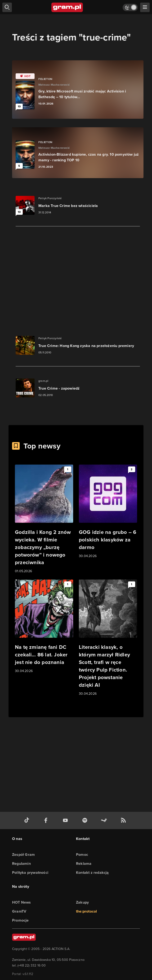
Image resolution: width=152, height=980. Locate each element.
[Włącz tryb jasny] (130, 7)
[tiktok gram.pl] (28, 820)
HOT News (22, 902)
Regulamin (21, 864)
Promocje (20, 920)
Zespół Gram (23, 855)
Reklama (84, 864)
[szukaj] (7, 7)
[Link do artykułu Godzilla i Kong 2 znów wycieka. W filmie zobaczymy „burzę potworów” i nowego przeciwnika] (44, 519)
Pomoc (82, 855)
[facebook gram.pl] (47, 820)
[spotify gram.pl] (86, 820)
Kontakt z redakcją (92, 872)
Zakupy (82, 902)
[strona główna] (67, 7)
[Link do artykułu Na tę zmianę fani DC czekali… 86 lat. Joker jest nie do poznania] (44, 627)
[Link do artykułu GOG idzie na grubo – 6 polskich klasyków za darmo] (108, 512)
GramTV (19, 911)
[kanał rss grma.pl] (124, 820)
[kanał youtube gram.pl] (66, 820)
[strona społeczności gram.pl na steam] (105, 820)
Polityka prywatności (30, 872)
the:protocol (86, 911)
